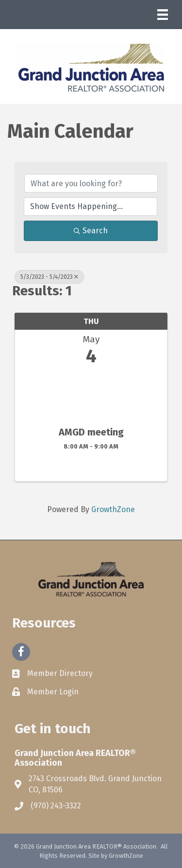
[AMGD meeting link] (91, 394)
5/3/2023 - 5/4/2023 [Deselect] (49, 277)
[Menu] (163, 15)
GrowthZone (113, 509)
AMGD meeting (91, 432)
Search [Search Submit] (91, 231)
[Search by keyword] (91, 183)
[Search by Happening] (91, 207)
